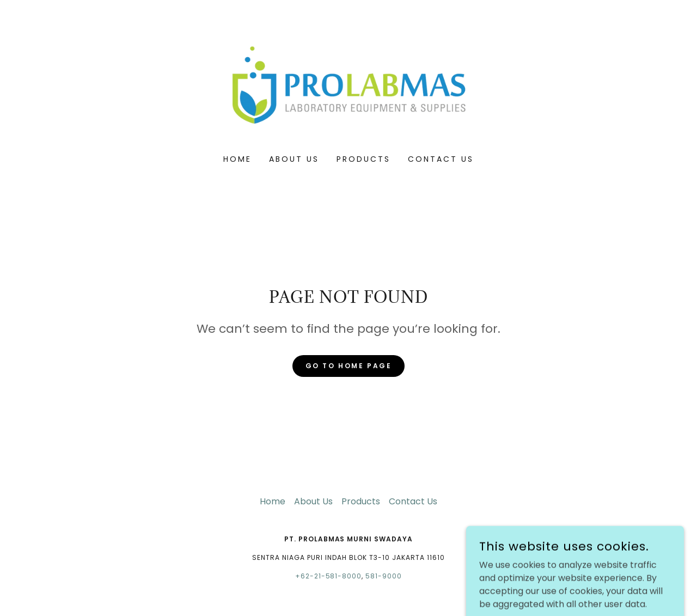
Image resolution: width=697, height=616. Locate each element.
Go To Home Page (349, 366)
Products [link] (363, 159)
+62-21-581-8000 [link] (329, 576)
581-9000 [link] (384, 576)
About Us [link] (294, 159)
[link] (349, 84)
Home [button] (273, 501)
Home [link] (237, 159)
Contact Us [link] (441, 159)
